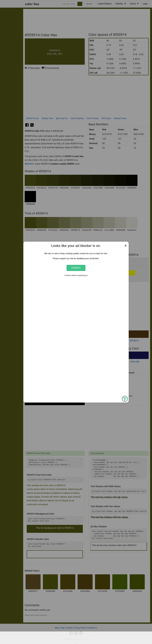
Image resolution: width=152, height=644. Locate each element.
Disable (76, 268)
